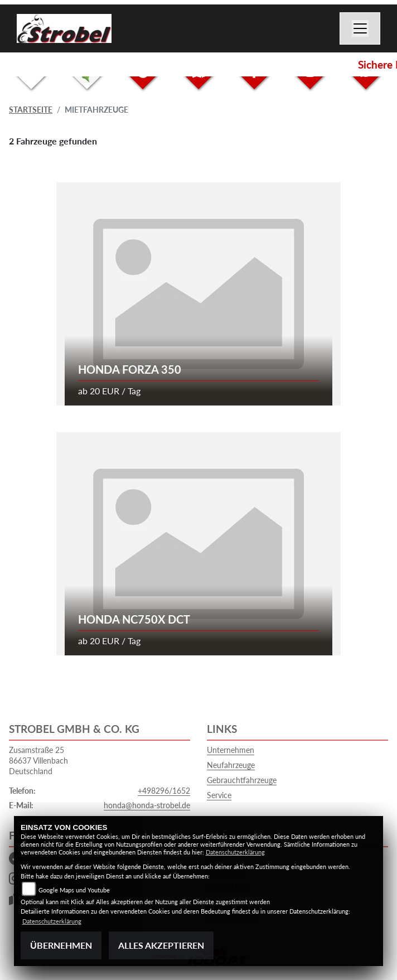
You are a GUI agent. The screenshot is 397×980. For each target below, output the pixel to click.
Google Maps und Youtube (74, 890)
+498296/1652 (164, 791)
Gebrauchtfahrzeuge (242, 780)
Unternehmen (231, 750)
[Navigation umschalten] (360, 28)
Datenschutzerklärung (235, 852)
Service (219, 795)
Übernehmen (61, 945)
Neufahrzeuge (231, 765)
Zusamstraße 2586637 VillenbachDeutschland (38, 760)
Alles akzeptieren (161, 945)
